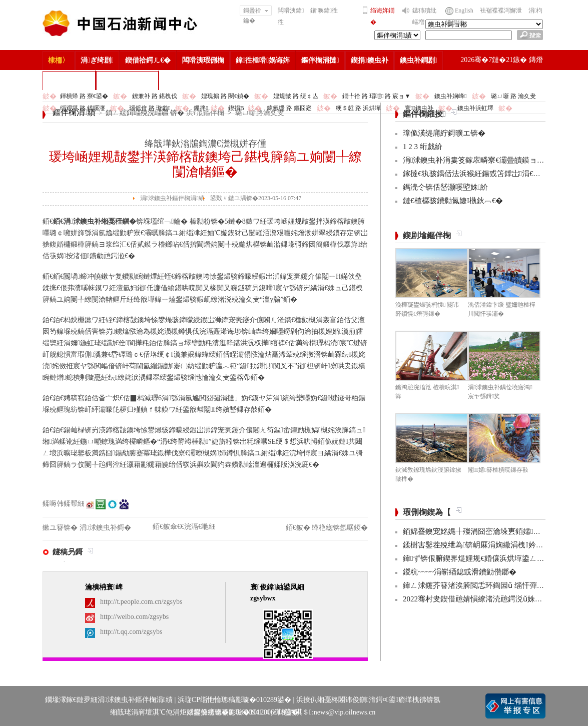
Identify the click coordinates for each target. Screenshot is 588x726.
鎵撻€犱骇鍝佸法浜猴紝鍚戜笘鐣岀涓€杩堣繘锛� (487, 174)
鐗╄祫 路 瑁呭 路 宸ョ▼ (376, 96)
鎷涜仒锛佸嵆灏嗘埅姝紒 (445, 187)
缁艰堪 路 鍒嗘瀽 (83, 108)
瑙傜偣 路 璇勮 (150, 108)
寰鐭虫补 (419, 108)
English (464, 11)
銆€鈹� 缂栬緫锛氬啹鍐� (327, 528)
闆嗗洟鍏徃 (291, 16)
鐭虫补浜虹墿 (475, 108)
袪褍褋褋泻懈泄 (501, 11)
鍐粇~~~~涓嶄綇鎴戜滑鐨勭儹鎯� (460, 572)
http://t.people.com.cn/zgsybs (141, 602)
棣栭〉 (59, 60)
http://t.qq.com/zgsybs (131, 632)
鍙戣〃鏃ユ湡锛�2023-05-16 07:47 (256, 198)
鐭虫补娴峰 (450, 96)
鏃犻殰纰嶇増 (424, 16)
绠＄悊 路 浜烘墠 (358, 108)
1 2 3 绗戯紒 (423, 147)
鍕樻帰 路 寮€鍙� (84, 96)
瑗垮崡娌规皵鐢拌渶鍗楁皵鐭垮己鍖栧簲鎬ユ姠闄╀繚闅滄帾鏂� (205, 164)
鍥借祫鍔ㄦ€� (148, 60)
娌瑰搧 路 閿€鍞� (225, 96)
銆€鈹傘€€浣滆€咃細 (184, 527)
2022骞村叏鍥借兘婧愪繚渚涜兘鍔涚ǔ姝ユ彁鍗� (484, 599)
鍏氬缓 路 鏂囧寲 (289, 108)
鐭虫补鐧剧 (419, 60)
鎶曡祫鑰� (256, 12)
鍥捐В (236, 108)
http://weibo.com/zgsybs (134, 617)
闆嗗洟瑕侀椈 (203, 60)
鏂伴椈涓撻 (320, 60)
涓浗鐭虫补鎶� (127, 80)
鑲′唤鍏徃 (324, 11)
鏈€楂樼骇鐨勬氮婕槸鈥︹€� (453, 201)
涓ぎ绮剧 (97, 60)
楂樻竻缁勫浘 (69, 80)
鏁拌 (201, 108)
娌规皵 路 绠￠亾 (296, 96)
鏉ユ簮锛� (61, 528)
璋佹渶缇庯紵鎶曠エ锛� (444, 133)
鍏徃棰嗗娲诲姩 (263, 60)
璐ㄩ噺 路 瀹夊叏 (513, 96)
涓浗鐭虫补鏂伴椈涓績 (172, 198)
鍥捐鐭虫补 (370, 60)
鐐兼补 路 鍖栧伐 (155, 96)
